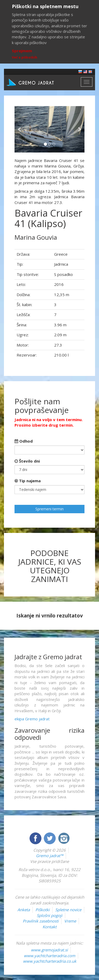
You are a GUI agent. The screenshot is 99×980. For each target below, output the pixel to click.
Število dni (27, 461)
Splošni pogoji (49, 915)
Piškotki (43, 910)
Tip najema (28, 481)
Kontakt (49, 927)
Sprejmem (22, 51)
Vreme (70, 921)
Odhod (24, 441)
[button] (20, 129)
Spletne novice (68, 910)
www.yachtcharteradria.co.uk (50, 961)
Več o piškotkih (25, 57)
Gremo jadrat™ (49, 856)
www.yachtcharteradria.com (49, 956)
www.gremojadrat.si (49, 950)
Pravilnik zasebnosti (41, 921)
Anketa (24, 910)
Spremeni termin (49, 509)
